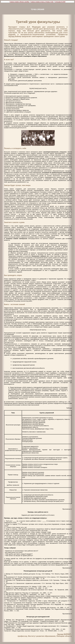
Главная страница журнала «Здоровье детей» (42, 2)
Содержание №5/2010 (60, 2)
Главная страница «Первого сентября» (20, 2)
